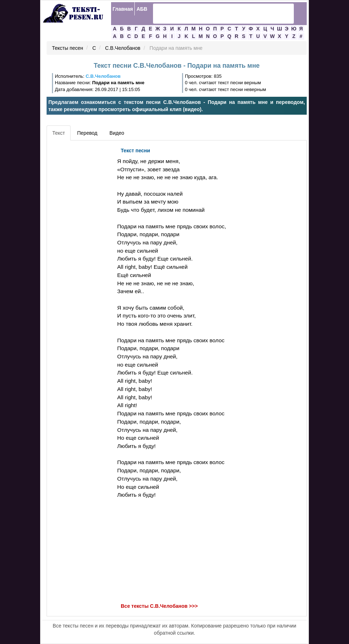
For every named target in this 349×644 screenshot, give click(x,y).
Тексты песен (68, 48)
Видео (117, 133)
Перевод (87, 133)
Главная (123, 9)
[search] (214, 14)
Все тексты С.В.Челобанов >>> (159, 606)
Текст (59, 133)
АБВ (142, 9)
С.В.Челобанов (123, 48)
